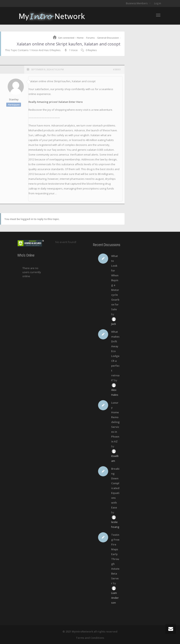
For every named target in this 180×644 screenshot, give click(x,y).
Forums (90, 38)
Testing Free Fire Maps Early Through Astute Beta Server (115, 559)
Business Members (137, 3)
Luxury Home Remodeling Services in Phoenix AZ (115, 422)
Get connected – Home (71, 38)
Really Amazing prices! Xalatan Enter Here (56, 102)
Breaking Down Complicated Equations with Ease (115, 488)
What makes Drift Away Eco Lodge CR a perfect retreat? (115, 356)
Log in (158, 3)
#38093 (117, 69)
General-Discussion (108, 38)
